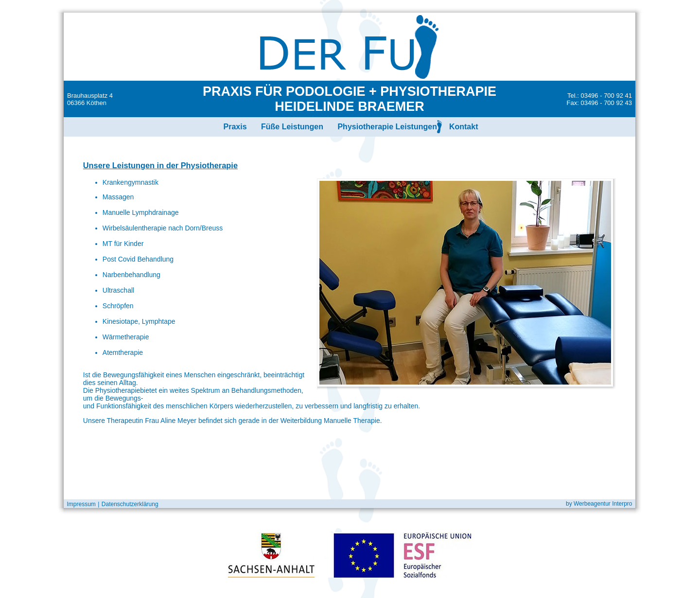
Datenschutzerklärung (130, 504)
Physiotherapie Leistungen (387, 127)
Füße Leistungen (292, 127)
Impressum (80, 504)
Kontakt (464, 127)
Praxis (235, 127)
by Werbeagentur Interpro (601, 504)
